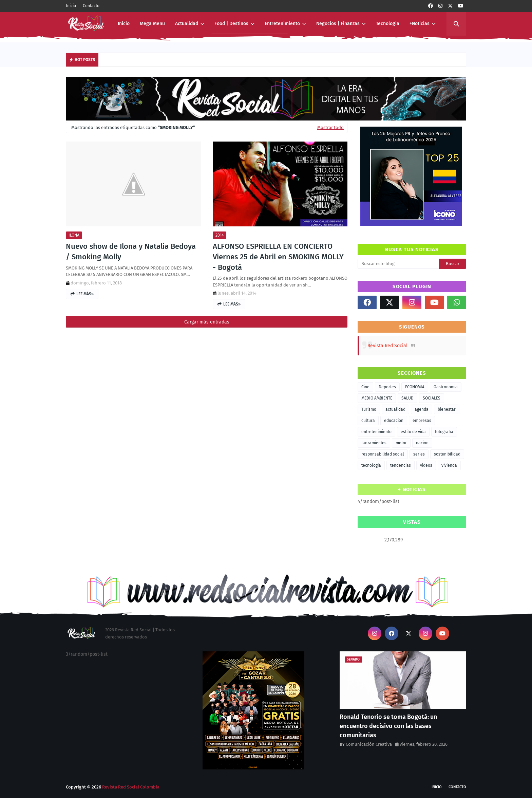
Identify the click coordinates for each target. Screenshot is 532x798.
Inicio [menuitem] (124, 24)
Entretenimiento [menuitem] (282, 24)
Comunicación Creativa (369, 744)
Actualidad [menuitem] (187, 24)
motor (401, 443)
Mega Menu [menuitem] (152, 24)
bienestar (447, 409)
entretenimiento (376, 432)
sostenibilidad (447, 454)
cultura (368, 421)
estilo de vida (413, 432)
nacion (422, 443)
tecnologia (371, 465)
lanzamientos (374, 443)
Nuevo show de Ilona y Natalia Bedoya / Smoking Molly (131, 252)
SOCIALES (432, 398)
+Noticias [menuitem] (420, 24)
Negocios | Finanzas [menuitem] (338, 24)
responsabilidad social (383, 454)
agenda (422, 409)
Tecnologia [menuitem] (388, 24)
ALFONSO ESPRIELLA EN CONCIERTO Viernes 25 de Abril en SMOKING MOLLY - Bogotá (278, 257)
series (419, 454)
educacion (394, 421)
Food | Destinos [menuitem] (231, 24)
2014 (220, 235)
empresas (422, 421)
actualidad (395, 409)
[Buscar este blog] (398, 264)
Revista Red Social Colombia (131, 787)
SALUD (407, 398)
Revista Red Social (387, 346)
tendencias (401, 465)
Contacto (91, 6)
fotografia (444, 432)
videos (426, 465)
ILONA (74, 235)
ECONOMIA (415, 387)
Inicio (71, 6)
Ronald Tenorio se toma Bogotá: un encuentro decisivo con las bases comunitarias (388, 726)
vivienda (449, 465)
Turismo (369, 409)
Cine (365, 387)
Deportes (387, 387)
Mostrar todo (330, 127)
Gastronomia (446, 387)
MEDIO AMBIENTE (377, 398)
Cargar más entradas (207, 322)
